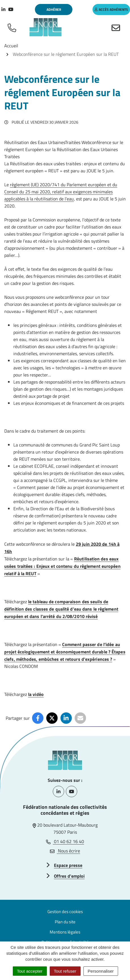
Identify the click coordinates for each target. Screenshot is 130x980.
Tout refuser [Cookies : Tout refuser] (65, 971)
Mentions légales (65, 932)
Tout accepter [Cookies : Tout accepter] (30, 971)
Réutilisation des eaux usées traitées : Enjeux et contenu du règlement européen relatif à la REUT (62, 566)
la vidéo (36, 694)
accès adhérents (111, 9)
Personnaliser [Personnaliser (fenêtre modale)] (101, 971)
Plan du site (65, 922)
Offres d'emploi (69, 876)
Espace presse (68, 865)
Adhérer (54, 9)
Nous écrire (65, 851)
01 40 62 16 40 (65, 841)
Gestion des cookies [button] (65, 912)
